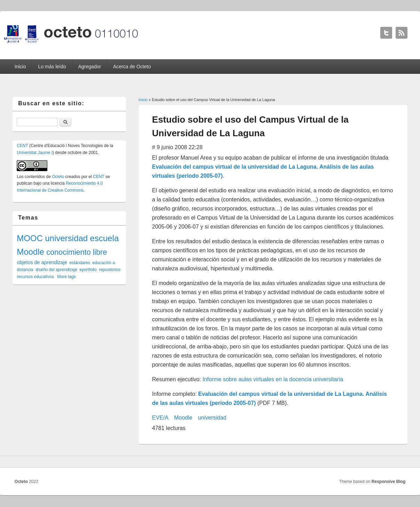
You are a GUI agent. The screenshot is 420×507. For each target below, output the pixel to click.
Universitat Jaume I (35, 153)
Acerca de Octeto (132, 67)
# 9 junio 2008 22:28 (177, 147)
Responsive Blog (388, 482)
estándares (80, 263)
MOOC (30, 238)
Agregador (90, 67)
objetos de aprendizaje (42, 262)
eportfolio (88, 270)
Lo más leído (52, 67)
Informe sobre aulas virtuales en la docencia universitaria (273, 379)
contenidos (35, 177)
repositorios (110, 270)
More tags (66, 277)
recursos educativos (35, 277)
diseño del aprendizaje (56, 270)
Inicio (20, 67)
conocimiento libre (77, 252)
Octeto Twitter (386, 33)
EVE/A (160, 418)
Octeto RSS (402, 33)
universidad (212, 418)
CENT (22, 146)
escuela (104, 238)
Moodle (183, 418)
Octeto (58, 177)
